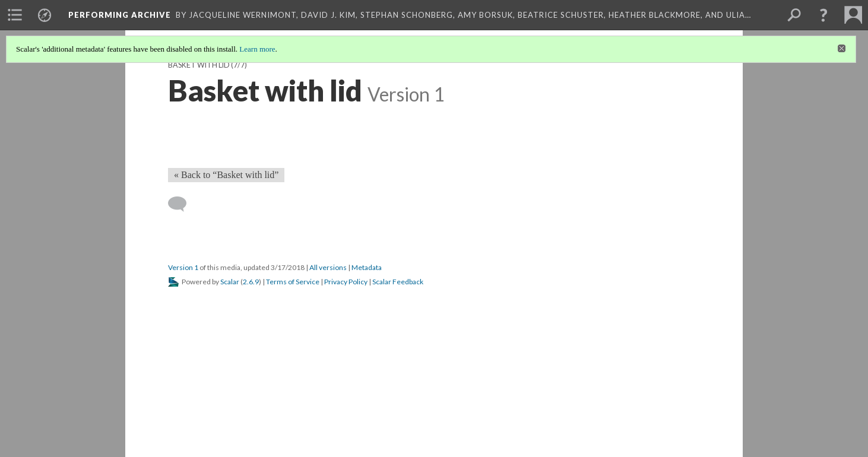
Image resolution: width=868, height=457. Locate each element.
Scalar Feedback (398, 282)
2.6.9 (251, 282)
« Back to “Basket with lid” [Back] (226, 175)
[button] (823, 15)
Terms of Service (293, 282)
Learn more (257, 49)
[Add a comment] (183, 204)
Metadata (367, 267)
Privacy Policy (346, 282)
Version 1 (183, 267)
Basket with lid (199, 65)
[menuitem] (15, 15)
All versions (328, 267)
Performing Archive (120, 15)
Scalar (230, 282)
